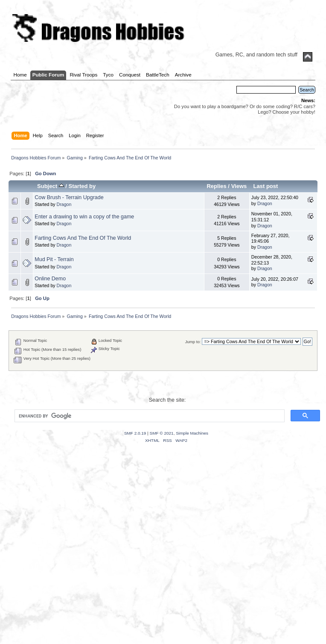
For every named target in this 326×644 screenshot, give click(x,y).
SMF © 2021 (162, 433)
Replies (216, 186)
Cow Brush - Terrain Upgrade (69, 197)
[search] (149, 416)
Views (239, 186)
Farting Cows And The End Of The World (83, 238)
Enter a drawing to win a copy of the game (84, 217)
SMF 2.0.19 (135, 433)
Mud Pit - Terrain (54, 259)
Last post (265, 186)
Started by (82, 186)
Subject (51, 186)
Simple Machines (192, 433)
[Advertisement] (80, 554)
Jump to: (193, 342)
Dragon (64, 204)
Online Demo (50, 279)
